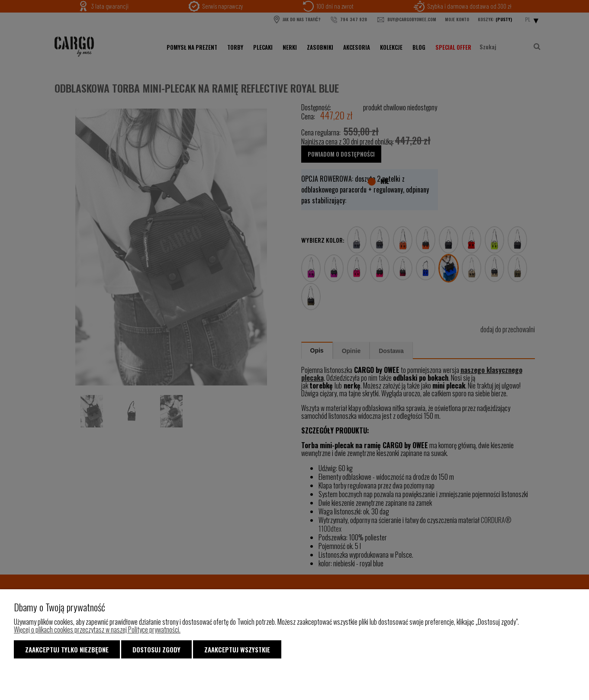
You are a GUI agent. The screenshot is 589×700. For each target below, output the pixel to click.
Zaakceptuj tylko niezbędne (67, 649)
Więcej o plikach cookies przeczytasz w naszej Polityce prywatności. (97, 629)
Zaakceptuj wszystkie (237, 649)
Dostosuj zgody (156, 649)
